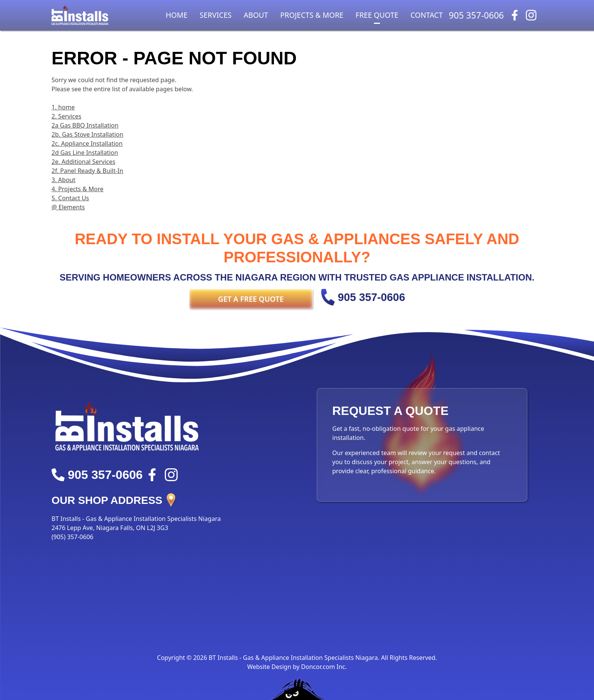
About (256, 15)
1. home (63, 107)
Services (216, 15)
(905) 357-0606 (72, 537)
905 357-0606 (476, 15)
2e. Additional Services (83, 162)
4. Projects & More (77, 189)
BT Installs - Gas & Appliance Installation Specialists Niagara (136, 519)
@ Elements (68, 207)
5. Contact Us (70, 198)
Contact (427, 15)
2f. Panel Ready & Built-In (87, 171)
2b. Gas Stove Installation (88, 134)
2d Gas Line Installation (85, 153)
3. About (63, 180)
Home (177, 15)
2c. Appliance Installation (87, 143)
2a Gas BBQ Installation (85, 125)
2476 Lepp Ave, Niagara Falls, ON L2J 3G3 (110, 528)
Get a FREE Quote (251, 299)
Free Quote (377, 15)
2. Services (66, 116)
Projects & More (312, 15)
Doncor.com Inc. (324, 667)
